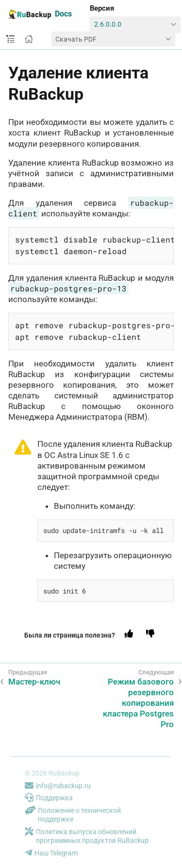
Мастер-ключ (34, 682)
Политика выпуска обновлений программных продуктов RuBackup (87, 836)
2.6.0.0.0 (108, 24)
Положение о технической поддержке (73, 815)
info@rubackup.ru (58, 786)
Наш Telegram (51, 853)
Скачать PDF (76, 39)
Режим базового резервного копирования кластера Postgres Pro (138, 703)
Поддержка (49, 798)
